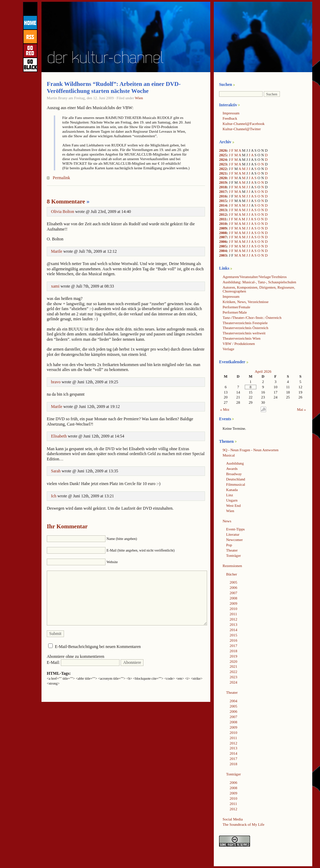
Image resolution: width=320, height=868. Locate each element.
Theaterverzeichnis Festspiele (245, 323)
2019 (223, 182)
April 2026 (263, 371)
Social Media (233, 819)
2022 (223, 169)
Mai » (302, 409)
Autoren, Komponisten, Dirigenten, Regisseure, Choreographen (259, 289)
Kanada (232, 490)
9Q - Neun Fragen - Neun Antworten (251, 450)
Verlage (228, 349)
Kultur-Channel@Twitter (242, 129)
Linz (230, 495)
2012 (223, 214)
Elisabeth (59, 436)
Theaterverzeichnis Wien (242, 338)
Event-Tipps (235, 529)
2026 (223, 150)
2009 (223, 228)
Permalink (61, 178)
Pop (229, 545)
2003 (223, 255)
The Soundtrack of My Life (244, 824)
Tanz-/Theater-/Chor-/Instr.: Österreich (252, 317)
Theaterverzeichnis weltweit (244, 333)
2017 (223, 191)
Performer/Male (235, 312)
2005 (223, 246)
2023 (223, 164)
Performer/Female (236, 307)
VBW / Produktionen (239, 344)
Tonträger (233, 555)
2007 (223, 237)
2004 (223, 251)
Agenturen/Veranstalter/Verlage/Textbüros (255, 277)
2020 (223, 178)
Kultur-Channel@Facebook (244, 124)
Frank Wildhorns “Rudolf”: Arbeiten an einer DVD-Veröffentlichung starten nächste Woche (114, 87)
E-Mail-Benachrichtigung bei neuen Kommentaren (98, 647)
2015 (223, 201)
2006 (223, 241)
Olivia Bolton (63, 212)
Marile (57, 251)
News (227, 521)
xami (55, 286)
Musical (229, 455)
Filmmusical (236, 484)
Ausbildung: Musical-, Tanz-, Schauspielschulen (259, 282)
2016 (223, 196)
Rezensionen (232, 566)
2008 (223, 233)
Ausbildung (235, 463)
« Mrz (225, 409)
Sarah (56, 471)
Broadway (234, 474)
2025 (223, 155)
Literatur (233, 534)
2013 (223, 210)
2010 (223, 224)
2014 (223, 205)
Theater (232, 550)
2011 (223, 219)
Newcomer (234, 540)
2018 (223, 187)
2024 (223, 159)
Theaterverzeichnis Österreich (245, 328)
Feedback (230, 118)
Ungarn (232, 500)
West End (233, 505)
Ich (54, 496)
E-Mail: (83, 662)
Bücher (232, 574)
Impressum (231, 113)
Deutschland (236, 479)
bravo (56, 382)
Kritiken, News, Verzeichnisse (246, 302)
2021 (223, 173)
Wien (139, 98)
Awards (232, 468)
